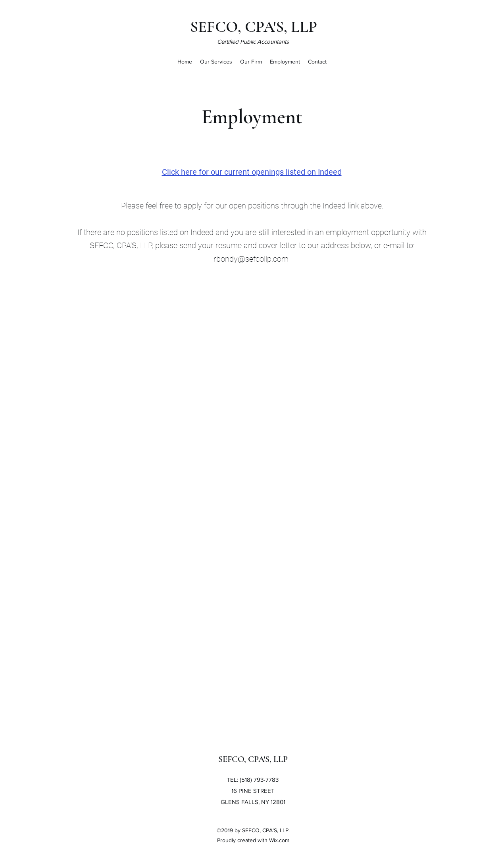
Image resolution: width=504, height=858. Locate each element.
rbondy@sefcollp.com (251, 259)
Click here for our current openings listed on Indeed (252, 172)
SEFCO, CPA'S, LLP (254, 27)
